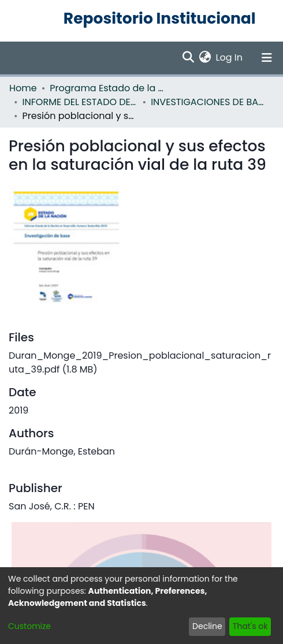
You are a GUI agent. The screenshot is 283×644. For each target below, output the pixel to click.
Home (23, 88)
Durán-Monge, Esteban (62, 451)
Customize (29, 626)
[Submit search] (189, 58)
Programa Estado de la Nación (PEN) (107, 88)
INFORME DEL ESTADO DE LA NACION (80, 102)
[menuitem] (205, 58)
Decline (207, 626)
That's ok (250, 626)
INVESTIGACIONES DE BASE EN (208, 102)
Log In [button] (230, 57)
